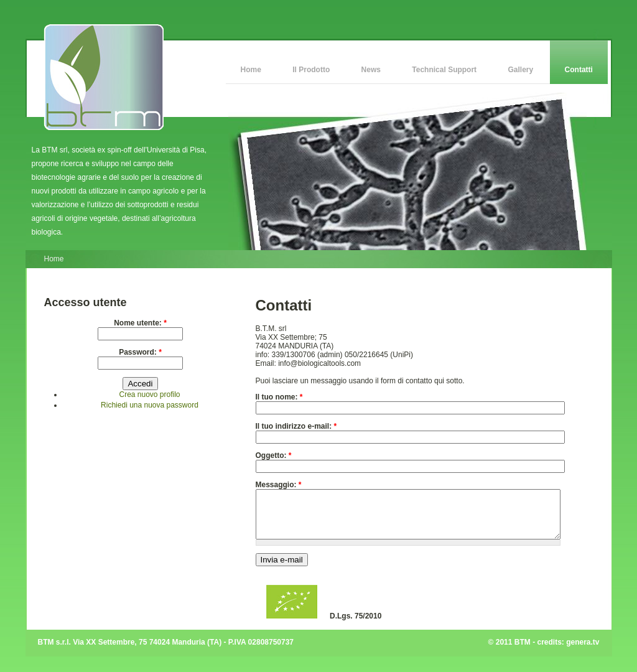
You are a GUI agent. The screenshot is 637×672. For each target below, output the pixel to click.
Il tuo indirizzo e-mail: (296, 426)
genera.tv (583, 651)
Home (251, 70)
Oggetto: (274, 455)
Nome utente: (140, 323)
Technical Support (444, 70)
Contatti (579, 70)
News (371, 70)
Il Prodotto (311, 70)
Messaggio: (279, 485)
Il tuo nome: (279, 397)
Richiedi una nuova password (150, 405)
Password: (140, 352)
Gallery (521, 70)
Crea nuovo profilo (149, 394)
